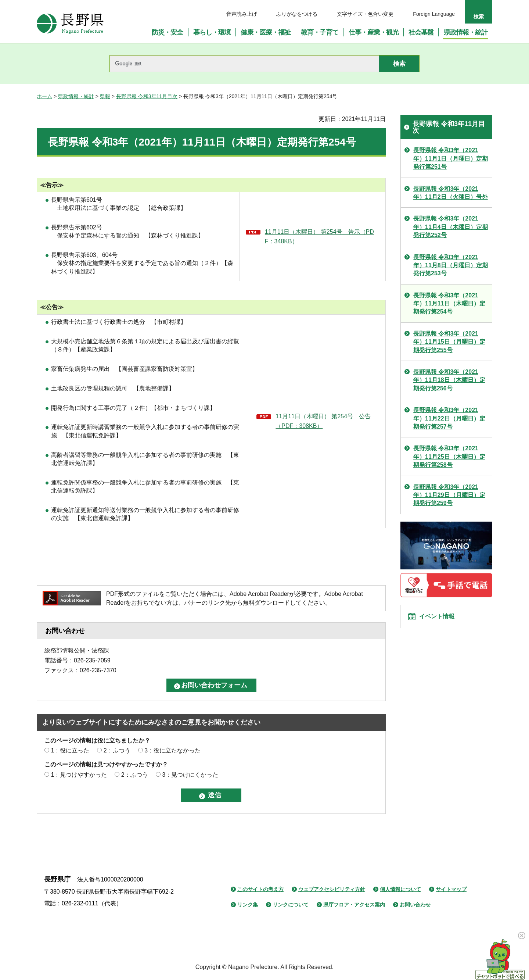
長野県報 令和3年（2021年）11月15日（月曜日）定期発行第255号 (449, 342)
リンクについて (291, 905)
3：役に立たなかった (172, 750)
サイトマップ (451, 889)
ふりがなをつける (297, 14)
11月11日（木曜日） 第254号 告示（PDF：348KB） (319, 237)
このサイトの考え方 (260, 889)
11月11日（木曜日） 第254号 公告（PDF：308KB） (323, 421)
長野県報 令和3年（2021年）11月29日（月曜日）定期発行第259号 (449, 495)
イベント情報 (441, 620)
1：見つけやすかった (79, 775)
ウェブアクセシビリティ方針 (332, 889)
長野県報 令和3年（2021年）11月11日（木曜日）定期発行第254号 (449, 304)
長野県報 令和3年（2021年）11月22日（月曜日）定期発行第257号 (449, 418)
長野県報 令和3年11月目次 (147, 96)
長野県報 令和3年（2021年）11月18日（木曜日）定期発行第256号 (449, 380)
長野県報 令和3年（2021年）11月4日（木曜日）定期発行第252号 (451, 227)
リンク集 (248, 905)
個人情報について (400, 889)
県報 (105, 96)
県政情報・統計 (76, 96)
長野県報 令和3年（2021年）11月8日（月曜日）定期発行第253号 (451, 265)
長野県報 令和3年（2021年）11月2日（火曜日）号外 (451, 193)
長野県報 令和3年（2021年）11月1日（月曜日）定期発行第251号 (451, 158)
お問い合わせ (415, 905)
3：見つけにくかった (190, 775)
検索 (479, 17)
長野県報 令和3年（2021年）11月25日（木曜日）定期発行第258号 (449, 457)
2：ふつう (117, 750)
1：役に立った (70, 750)
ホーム (44, 96)
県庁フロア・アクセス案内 (354, 905)
